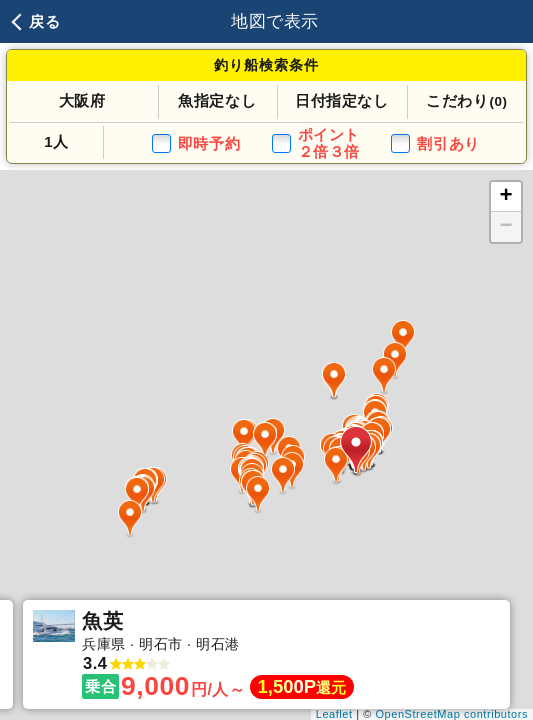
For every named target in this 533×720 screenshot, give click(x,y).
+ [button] (507, 197)
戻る (44, 21)
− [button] (507, 227)
